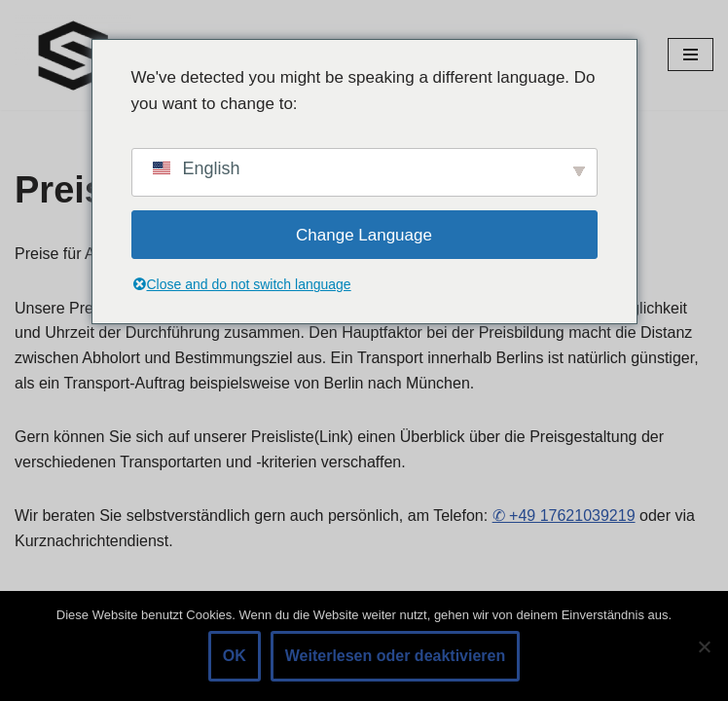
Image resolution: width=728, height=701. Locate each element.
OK (235, 656)
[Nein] (704, 646)
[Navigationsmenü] (691, 55)
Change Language (364, 235)
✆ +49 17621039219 (564, 516)
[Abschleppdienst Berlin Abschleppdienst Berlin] (73, 55)
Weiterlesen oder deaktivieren (395, 656)
